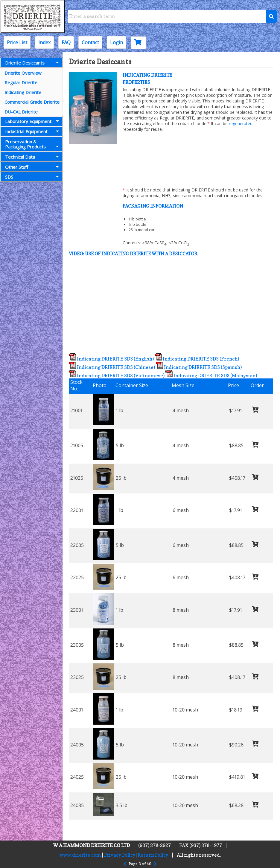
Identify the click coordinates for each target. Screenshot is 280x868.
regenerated (241, 124)
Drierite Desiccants (33, 63)
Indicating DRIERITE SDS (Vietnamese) (117, 375)
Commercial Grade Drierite (32, 102)
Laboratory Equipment (33, 121)
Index (44, 42)
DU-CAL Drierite (21, 112)
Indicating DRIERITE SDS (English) (111, 359)
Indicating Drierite (23, 92)
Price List (17, 42)
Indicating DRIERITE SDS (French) (197, 359)
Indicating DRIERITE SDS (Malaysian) (211, 375)
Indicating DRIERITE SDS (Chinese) (112, 367)
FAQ (66, 42)
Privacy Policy (120, 855)
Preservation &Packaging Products (33, 144)
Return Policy (153, 855)
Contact (90, 42)
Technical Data (33, 157)
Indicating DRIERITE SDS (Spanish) (199, 367)
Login (117, 42)
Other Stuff (33, 167)
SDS (33, 177)
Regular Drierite (21, 82)
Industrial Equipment (33, 131)
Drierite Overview (23, 73)
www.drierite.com (80, 855)
